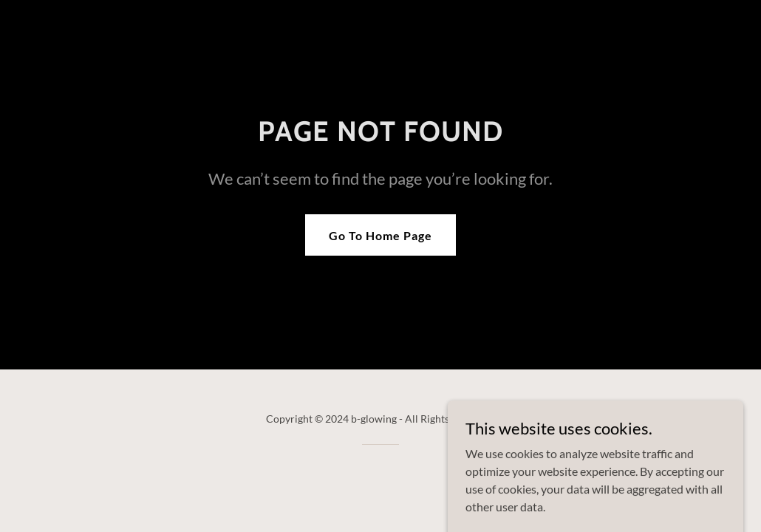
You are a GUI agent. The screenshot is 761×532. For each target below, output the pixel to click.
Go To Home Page (380, 235)
